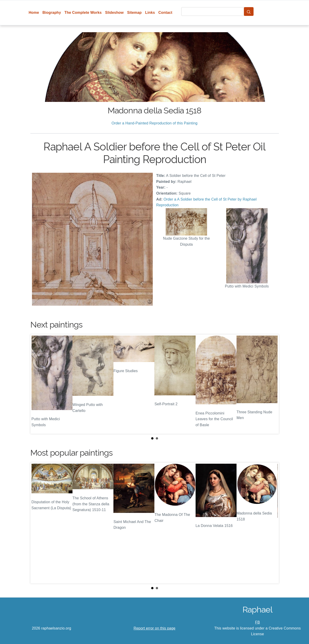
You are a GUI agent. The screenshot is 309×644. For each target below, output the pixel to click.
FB (258, 622)
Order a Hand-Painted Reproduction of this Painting (155, 123)
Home (34, 13)
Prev (38, 384)
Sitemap (134, 13)
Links (150, 13)
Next (272, 384)
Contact (165, 13)
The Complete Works (83, 13)
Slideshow (114, 13)
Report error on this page (155, 628)
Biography (52, 13)
